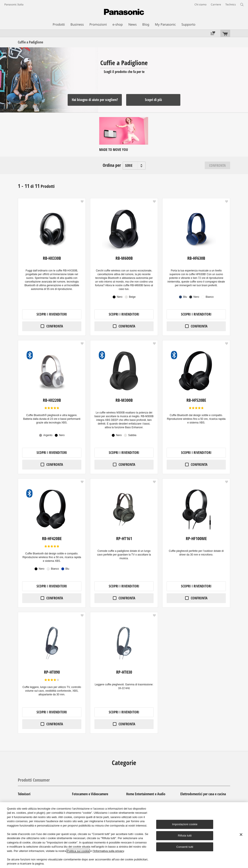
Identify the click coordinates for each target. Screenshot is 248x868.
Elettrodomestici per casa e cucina (203, 794)
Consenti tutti (185, 847)
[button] (82, 202)
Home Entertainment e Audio (146, 794)
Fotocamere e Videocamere (90, 794)
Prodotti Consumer (34, 780)
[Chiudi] (241, 835)
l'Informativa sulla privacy (108, 851)
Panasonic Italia (14, 4)
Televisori (24, 794)
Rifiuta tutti (185, 836)
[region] (124, 835)
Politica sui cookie (78, 851)
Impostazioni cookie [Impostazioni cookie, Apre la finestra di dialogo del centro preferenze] (185, 824)
